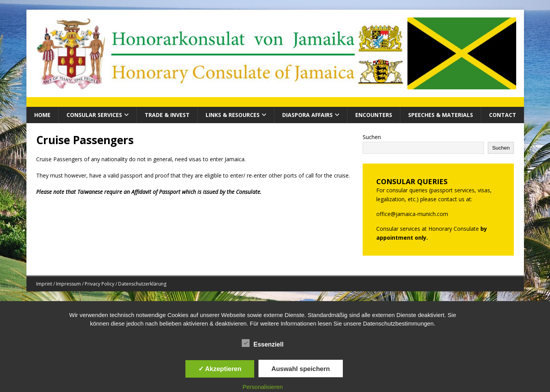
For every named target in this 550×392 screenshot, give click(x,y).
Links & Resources (233, 115)
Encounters (374, 115)
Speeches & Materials (441, 115)
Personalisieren (263, 387)
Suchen (372, 137)
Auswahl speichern (300, 369)
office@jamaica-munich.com (412, 214)
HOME (42, 115)
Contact (503, 115)
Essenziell (263, 343)
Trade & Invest (167, 115)
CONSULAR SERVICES (94, 115)
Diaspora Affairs (307, 115)
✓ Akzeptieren (220, 369)
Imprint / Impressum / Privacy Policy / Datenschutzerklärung (101, 284)
